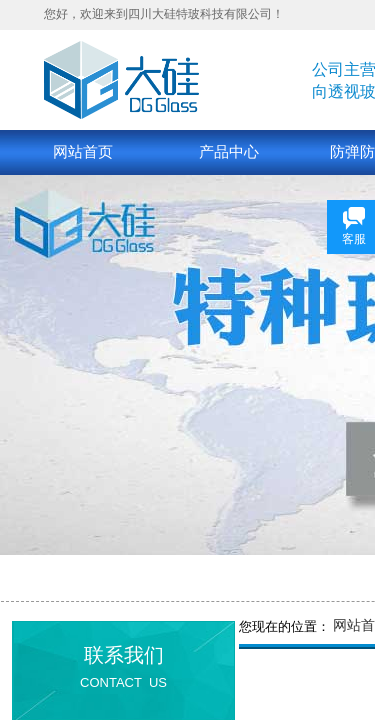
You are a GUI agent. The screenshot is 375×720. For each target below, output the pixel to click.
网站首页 (83, 152)
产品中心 (229, 152)
